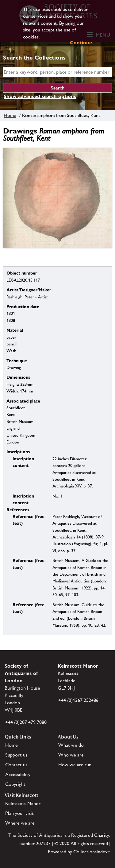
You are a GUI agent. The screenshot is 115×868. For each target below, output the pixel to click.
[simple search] (57, 72)
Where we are (20, 823)
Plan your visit (19, 813)
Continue (81, 43)
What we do (71, 745)
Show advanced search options (40, 96)
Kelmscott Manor (23, 803)
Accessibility (18, 774)
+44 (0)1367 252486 (78, 700)
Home (10, 115)
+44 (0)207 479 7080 (26, 722)
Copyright (15, 784)
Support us (16, 755)
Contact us (16, 765)
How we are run (75, 765)
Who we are (71, 755)
